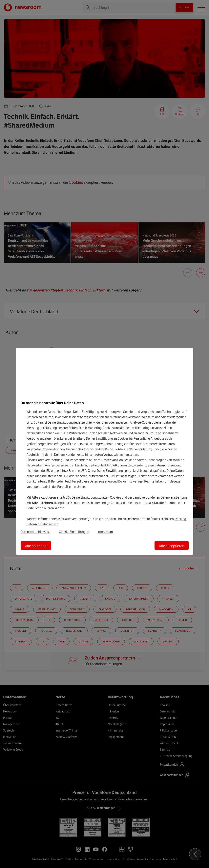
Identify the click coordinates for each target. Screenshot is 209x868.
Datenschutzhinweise (36, 532)
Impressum (105, 532)
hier (90, 422)
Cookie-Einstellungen (74, 532)
